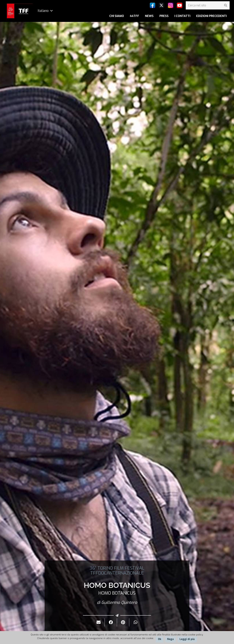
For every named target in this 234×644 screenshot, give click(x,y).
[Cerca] (225, 5)
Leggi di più (187, 639)
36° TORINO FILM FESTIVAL (117, 568)
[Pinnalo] (123, 622)
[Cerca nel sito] (208, 5)
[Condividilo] (111, 622)
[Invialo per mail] (99, 622)
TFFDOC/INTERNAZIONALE (117, 573)
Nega (170, 639)
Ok (160, 639)
